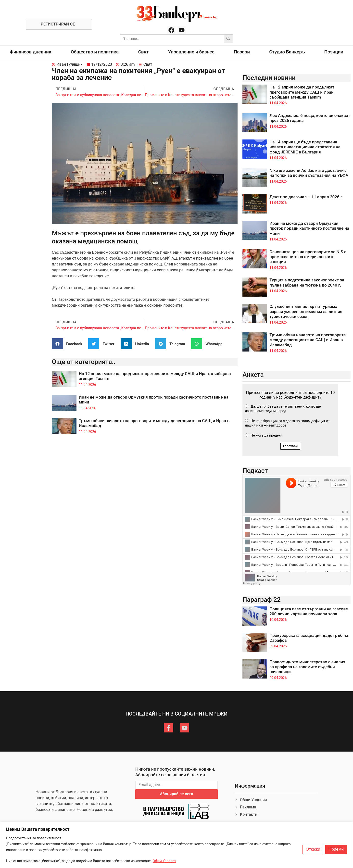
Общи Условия (164, 861)
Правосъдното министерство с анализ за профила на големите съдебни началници (307, 667)
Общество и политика (95, 52)
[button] (69, 344)
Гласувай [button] (290, 446)
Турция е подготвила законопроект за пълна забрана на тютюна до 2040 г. (307, 282)
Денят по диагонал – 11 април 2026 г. (306, 197)
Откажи (313, 849)
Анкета (253, 375)
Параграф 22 (262, 600)
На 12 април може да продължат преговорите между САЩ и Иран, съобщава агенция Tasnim (302, 92)
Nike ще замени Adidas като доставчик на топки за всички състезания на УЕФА (309, 173)
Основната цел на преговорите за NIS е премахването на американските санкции (308, 257)
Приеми (336, 849)
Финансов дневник (31, 52)
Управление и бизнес (191, 52)
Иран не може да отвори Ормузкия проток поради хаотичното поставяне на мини (309, 228)
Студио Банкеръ (287, 52)
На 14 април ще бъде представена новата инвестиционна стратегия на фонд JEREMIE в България (305, 147)
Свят (143, 52)
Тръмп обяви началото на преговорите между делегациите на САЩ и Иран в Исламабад (308, 340)
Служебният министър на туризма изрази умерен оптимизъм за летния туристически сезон (306, 311)
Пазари (242, 52)
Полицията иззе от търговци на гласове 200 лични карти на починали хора (309, 611)
